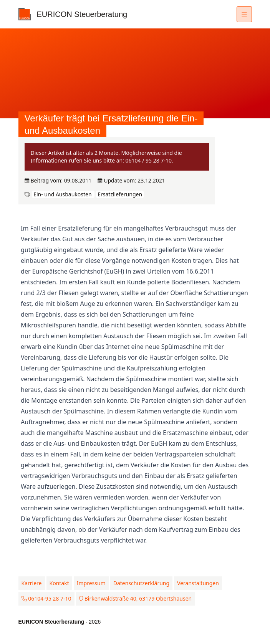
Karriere (32, 583)
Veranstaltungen (198, 583)
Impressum (91, 583)
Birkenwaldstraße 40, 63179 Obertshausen (136, 598)
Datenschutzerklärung (141, 583)
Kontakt (59, 583)
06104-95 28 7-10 (46, 598)
